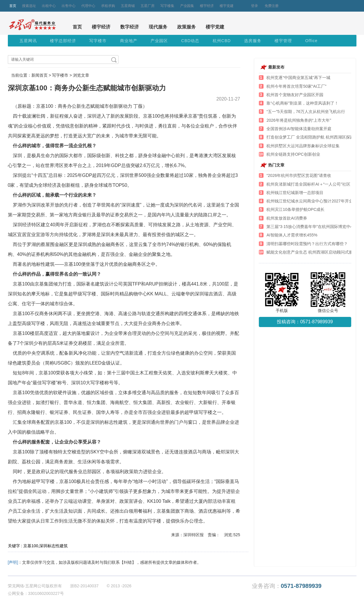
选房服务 (253, 41)
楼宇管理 (283, 41)
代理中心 (88, 6)
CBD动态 (190, 41)
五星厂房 (148, 6)
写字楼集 (167, 6)
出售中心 (69, 6)
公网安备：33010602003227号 (36, 593)
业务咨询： (287, 586)
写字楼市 (98, 41)
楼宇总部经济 (63, 41)
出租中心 (49, 6)
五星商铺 (128, 6)
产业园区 (159, 41)
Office (311, 41)
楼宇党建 (227, 6)
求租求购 (108, 6)
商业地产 (129, 41)
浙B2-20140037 (84, 586)
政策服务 (187, 27)
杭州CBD (222, 41)
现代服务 (158, 27)
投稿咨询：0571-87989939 (305, 322)
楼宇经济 (207, 6)
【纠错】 (128, 562)
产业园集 (187, 6)
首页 (13, 6)
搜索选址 (29, 6)
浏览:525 (232, 535)
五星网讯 (28, 41)
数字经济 (130, 27)
